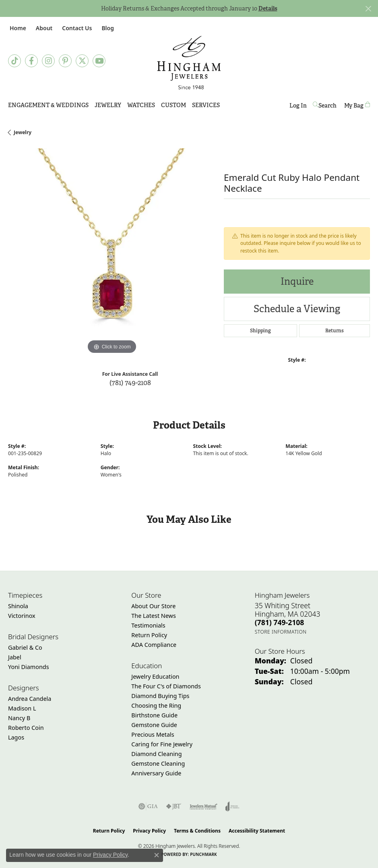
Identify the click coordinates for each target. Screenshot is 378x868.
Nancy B (19, 718)
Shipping (260, 331)
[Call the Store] (280, 622)
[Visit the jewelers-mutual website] (203, 806)
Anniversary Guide (156, 773)
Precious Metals (153, 734)
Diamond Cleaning (156, 754)
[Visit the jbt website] (174, 806)
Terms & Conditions (197, 831)
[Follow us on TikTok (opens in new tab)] (14, 61)
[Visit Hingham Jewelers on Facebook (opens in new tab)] (31, 61)
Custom (174, 105)
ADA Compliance (154, 645)
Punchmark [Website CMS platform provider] (203, 854)
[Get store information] (281, 632)
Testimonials (148, 625)
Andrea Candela (30, 699)
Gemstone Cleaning (158, 763)
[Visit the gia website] (148, 806)
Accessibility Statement (257, 831)
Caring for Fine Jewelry (162, 744)
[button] (43, 28)
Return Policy (149, 635)
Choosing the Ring (156, 705)
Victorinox (22, 616)
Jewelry (108, 105)
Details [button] (268, 8)
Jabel (15, 657)
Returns (335, 331)
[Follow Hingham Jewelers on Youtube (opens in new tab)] (99, 61)
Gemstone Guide (154, 725)
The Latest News (153, 616)
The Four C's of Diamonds (166, 686)
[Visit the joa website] (232, 806)
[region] (112, 252)
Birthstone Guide (154, 715)
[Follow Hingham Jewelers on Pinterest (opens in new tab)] (65, 61)
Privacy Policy (149, 831)
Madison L (22, 708)
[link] (17, 28)
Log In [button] (298, 107)
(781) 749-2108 (130, 382)
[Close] (368, 9)
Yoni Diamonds (29, 667)
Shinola (18, 606)
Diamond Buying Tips (160, 696)
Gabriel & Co (25, 647)
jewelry (23, 132)
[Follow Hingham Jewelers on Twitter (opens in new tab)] (82, 61)
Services (206, 105)
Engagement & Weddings (48, 105)
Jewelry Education (155, 676)
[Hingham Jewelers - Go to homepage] (189, 63)
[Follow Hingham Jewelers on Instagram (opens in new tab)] (48, 61)
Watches (141, 105)
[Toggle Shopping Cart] (357, 105)
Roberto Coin (26, 728)
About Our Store (153, 606)
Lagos (16, 737)
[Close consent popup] (157, 855)
